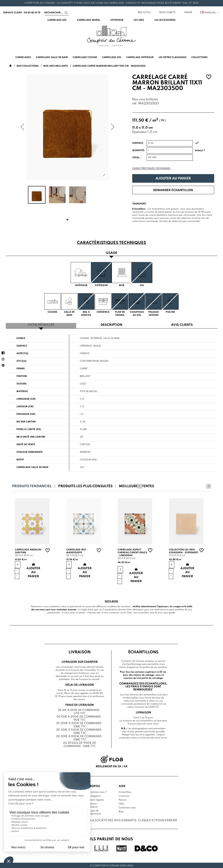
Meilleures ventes (136, 485)
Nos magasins (93, 795)
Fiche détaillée (41, 325)
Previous (203, 485)
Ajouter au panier (173, 179)
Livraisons (124, 795)
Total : (137, 158)
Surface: (138, 143)
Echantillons (125, 791)
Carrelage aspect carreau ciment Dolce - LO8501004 (132, 552)
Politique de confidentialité (93, 811)
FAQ (121, 803)
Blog (121, 811)
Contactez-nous (127, 807)
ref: (135, 104)
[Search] (56, 13)
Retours (123, 799)
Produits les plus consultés (85, 485)
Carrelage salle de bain (32, 467)
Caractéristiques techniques (151, 168)
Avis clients (182, 325)
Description (111, 325)
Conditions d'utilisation (92, 804)
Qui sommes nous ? (96, 791)
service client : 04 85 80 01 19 (22, 13)
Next (209, 485)
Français (210, 13)
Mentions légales (95, 799)
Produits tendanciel (32, 485)
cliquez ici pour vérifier (157, 820)
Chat (129, 612)
